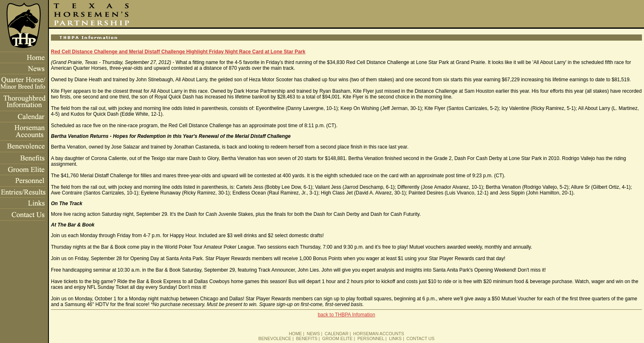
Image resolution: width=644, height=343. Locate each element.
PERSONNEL (371, 338)
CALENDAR (336, 334)
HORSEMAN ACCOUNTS (379, 334)
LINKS (395, 338)
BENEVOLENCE (275, 338)
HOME (295, 334)
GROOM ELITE (337, 338)
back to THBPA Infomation (347, 315)
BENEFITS (307, 338)
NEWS (313, 334)
